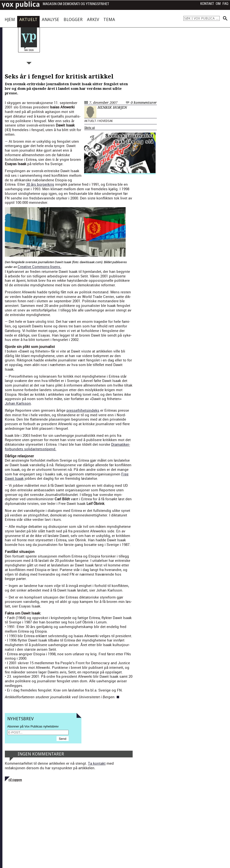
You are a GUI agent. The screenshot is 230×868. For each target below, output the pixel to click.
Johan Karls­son (18, 403)
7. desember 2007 (103, 103)
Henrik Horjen (112, 107)
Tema (109, 19)
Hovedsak (106, 121)
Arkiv (93, 19)
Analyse (50, 19)
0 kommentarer (144, 103)
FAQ (225, 4)
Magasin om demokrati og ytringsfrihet (76, 4)
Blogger (73, 19)
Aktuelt (28, 19)
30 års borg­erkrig (40, 184)
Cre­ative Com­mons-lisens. (39, 267)
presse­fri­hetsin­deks (83, 410)
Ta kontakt (97, 763)
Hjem (10, 19)
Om (218, 4)
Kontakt (207, 4)
